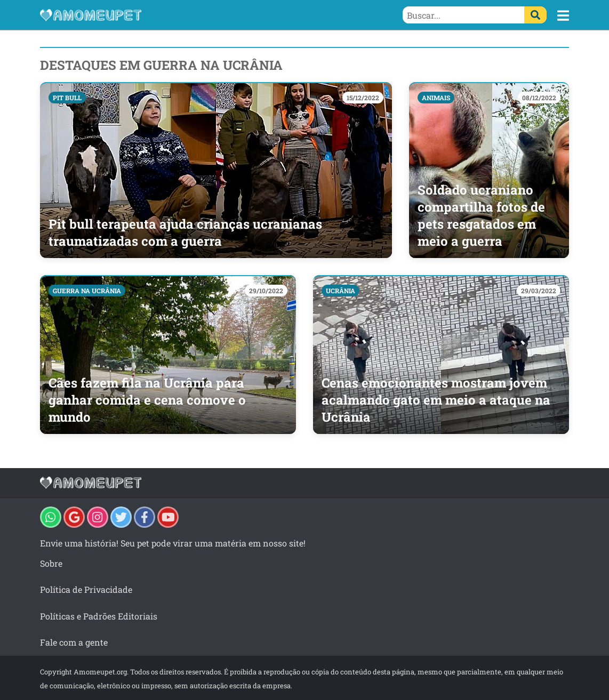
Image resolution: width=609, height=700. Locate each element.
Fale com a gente (74, 642)
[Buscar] (535, 15)
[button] (563, 15)
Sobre (51, 563)
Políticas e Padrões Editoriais (99, 616)
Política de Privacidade (86, 589)
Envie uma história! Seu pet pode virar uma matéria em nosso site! (173, 543)
